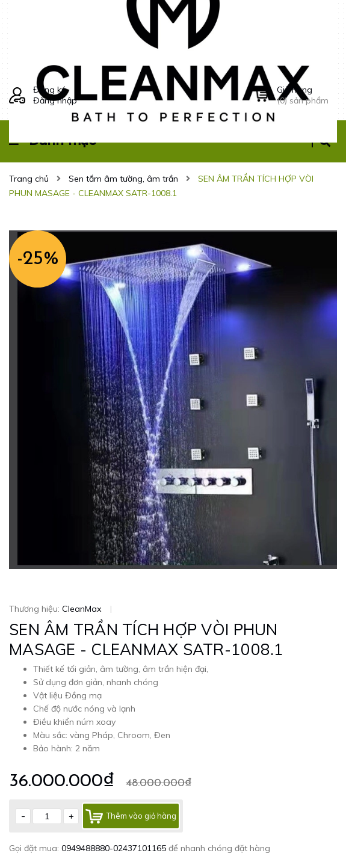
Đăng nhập (55, 100)
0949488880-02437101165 (115, 848)
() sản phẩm (307, 95)
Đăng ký (49, 90)
